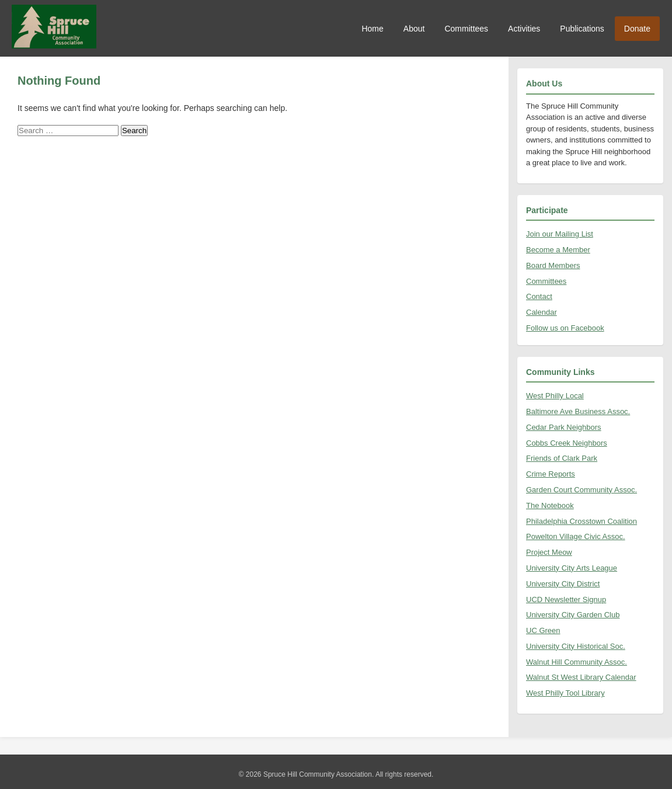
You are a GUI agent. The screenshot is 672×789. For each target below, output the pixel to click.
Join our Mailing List (560, 234)
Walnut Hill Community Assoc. (577, 662)
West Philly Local (555, 396)
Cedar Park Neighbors (564, 427)
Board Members (553, 265)
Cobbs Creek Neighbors (567, 443)
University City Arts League (572, 568)
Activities (524, 29)
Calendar (542, 312)
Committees (466, 29)
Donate (637, 29)
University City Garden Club (573, 615)
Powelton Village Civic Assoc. (576, 536)
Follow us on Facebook (565, 328)
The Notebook (550, 505)
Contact (539, 296)
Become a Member (558, 250)
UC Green (543, 630)
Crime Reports (551, 474)
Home (372, 29)
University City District (563, 584)
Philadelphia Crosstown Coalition (582, 521)
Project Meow (549, 552)
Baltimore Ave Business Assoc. (578, 411)
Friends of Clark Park (562, 458)
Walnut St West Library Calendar (581, 677)
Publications (582, 29)
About (414, 29)
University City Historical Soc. (576, 646)
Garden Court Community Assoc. (582, 490)
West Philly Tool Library (565, 693)
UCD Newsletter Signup (566, 599)
